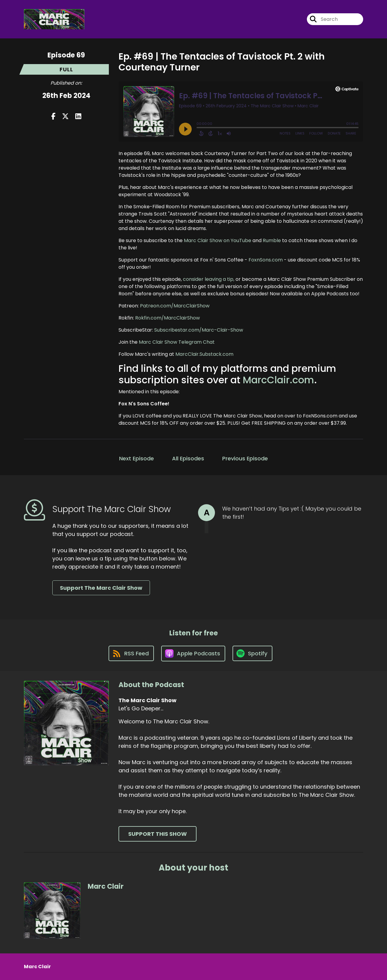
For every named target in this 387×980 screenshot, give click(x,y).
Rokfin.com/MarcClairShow (167, 318)
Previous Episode (245, 458)
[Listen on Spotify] (252, 653)
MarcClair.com (278, 380)
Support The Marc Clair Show (101, 588)
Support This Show (158, 834)
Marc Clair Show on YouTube (218, 240)
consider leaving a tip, (209, 279)
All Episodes (188, 458)
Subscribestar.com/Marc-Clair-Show (199, 330)
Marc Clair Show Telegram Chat (177, 342)
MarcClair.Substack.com (204, 354)
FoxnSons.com (266, 260)
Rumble (272, 240)
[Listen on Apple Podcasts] (193, 654)
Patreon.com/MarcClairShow (175, 306)
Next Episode (137, 458)
